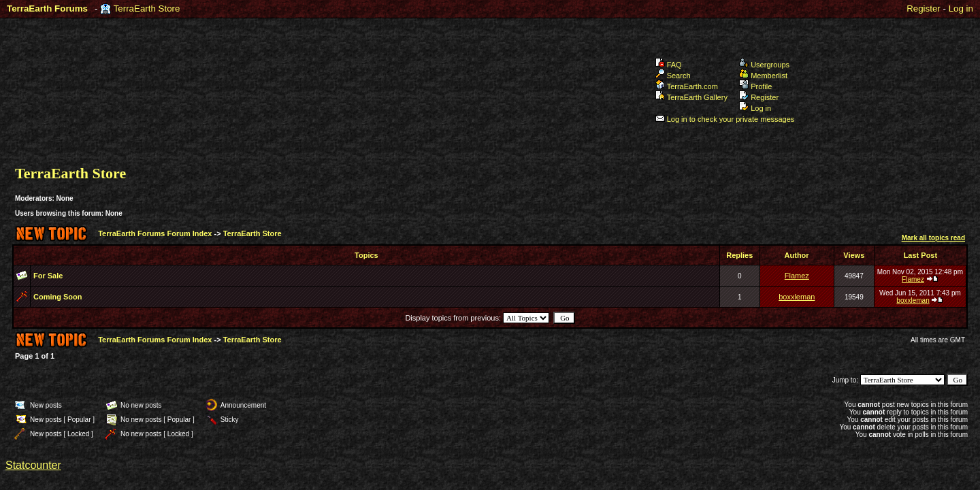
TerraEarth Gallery (691, 97)
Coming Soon (58, 297)
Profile (755, 86)
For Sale (48, 276)
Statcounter (33, 465)
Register (924, 9)
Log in (961, 9)
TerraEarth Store (147, 9)
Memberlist (763, 76)
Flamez (797, 276)
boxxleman (797, 297)
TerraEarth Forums (47, 9)
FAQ (669, 65)
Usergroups (764, 65)
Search (673, 76)
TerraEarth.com (687, 86)
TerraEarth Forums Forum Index (155, 233)
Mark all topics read (933, 238)
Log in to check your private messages (725, 119)
